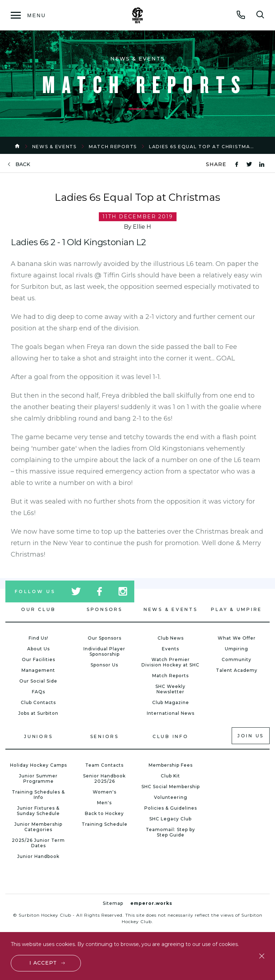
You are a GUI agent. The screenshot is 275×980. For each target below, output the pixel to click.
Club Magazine (171, 702)
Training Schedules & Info (38, 795)
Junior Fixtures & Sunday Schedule (38, 811)
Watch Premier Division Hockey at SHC (170, 662)
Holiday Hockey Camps (38, 765)
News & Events (54, 147)
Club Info (171, 736)
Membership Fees (171, 765)
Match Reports (113, 147)
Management (38, 670)
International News (171, 713)
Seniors (105, 736)
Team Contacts (104, 765)
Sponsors (105, 609)
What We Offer (237, 638)
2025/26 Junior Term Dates (38, 843)
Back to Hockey (104, 813)
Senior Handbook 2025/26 (104, 778)
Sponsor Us (104, 665)
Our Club (38, 609)
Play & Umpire (237, 609)
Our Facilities (38, 659)
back (23, 164)
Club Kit (170, 776)
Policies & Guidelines (171, 808)
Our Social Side (38, 681)
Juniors (38, 736)
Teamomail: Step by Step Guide (170, 832)
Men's (104, 803)
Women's (105, 792)
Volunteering (171, 797)
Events (170, 649)
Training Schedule (105, 824)
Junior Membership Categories (38, 827)
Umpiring (237, 649)
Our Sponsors (105, 638)
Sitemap (113, 903)
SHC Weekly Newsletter (170, 689)
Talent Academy (237, 670)
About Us (38, 649)
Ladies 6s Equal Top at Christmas (201, 147)
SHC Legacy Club (170, 819)
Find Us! (38, 638)
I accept (43, 963)
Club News (171, 638)
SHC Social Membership (171, 787)
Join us (251, 736)
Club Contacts (38, 702)
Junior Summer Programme (38, 778)
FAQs (38, 692)
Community (237, 659)
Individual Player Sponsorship (104, 651)
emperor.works (151, 903)
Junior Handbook (38, 856)
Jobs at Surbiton (38, 713)
